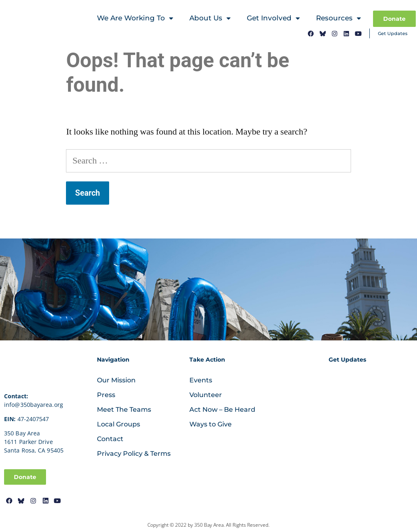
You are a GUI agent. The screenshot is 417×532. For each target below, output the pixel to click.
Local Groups (119, 424)
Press (106, 395)
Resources (338, 19)
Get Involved (273, 19)
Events (201, 380)
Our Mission (116, 380)
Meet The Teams (124, 409)
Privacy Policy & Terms (134, 454)
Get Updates (393, 33)
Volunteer (206, 395)
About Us (210, 19)
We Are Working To (135, 19)
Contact (110, 439)
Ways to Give (211, 424)
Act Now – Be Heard (222, 409)
